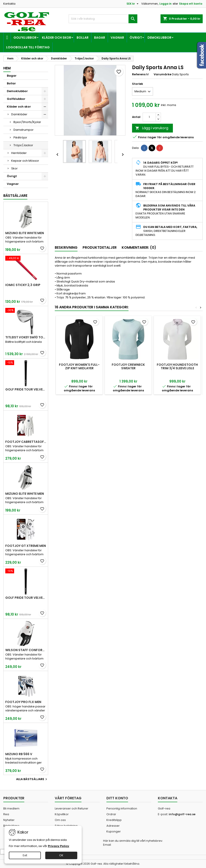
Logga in (165, 4)
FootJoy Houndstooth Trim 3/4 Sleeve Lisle (177, 366)
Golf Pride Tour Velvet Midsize (26, 598)
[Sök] (103, 19)
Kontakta (9, 4)
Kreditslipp (114, 820)
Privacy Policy (59, 846)
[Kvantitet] (149, 117)
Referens (139, 74)
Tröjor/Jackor (23, 145)
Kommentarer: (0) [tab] (139, 247)
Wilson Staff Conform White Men (26, 650)
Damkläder (19, 114)
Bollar (83, 38)
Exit (25, 855)
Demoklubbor (159, 38)
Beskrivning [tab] (66, 247)
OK (61, 855)
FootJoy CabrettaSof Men (26, 442)
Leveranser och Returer (72, 808)
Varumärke (163, 74)
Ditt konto (117, 798)
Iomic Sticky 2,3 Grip (23, 285)
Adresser (113, 826)
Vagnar (117, 38)
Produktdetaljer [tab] (100, 247)
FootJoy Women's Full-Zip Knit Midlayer (79, 366)
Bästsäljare (15, 196)
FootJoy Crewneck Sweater (128, 366)
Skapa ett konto (191, 4)
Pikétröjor (20, 137)
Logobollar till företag (28, 47)
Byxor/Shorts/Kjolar (27, 122)
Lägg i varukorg (152, 128)
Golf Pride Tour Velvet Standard (26, 389)
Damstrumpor (24, 130)
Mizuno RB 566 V (19, 754)
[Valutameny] (133, 4)
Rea (6, 814)
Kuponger (114, 831)
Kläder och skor (57, 38)
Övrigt (136, 38)
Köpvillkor (62, 814)
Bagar (100, 38)
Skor (14, 168)
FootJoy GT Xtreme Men (26, 546)
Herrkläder (19, 153)
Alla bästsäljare (32, 779)
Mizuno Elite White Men (25, 233)
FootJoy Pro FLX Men (23, 702)
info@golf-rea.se (182, 814)
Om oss (60, 820)
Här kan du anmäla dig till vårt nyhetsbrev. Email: (133, 843)
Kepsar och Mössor (25, 161)
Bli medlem (11, 808)
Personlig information (122, 808)
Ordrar (111, 814)
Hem (7, 68)
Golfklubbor (25, 38)
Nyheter (9, 820)
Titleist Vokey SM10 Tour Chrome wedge (26, 337)
